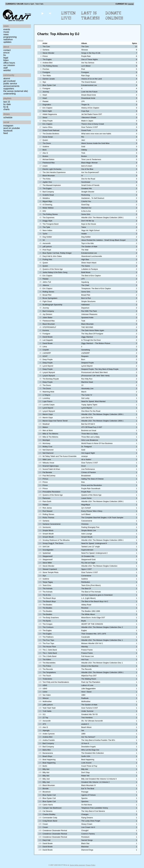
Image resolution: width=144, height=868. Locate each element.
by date (7, 104)
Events (7, 29)
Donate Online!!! (114, 16)
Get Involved (9, 81)
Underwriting (9, 94)
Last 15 (7, 102)
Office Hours (9, 63)
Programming (10, 37)
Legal (6, 58)
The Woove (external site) (16, 91)
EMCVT (6, 53)
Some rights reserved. (77, 865)
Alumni (7, 78)
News (6, 34)
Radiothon (8, 39)
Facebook (8, 131)
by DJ (6, 107)
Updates (7, 42)
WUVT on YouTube (12, 128)
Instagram (8, 126)
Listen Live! (69, 16)
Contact (7, 50)
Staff (5, 68)
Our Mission (9, 65)
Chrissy (40, 40)
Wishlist (7, 70)
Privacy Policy (91, 865)
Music (6, 32)
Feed (6, 133)
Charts (6, 109)
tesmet (131, 4)
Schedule (8, 117)
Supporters (9, 89)
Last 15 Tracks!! (90, 16)
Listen (6, 60)
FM (5, 55)
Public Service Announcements (11, 85)
